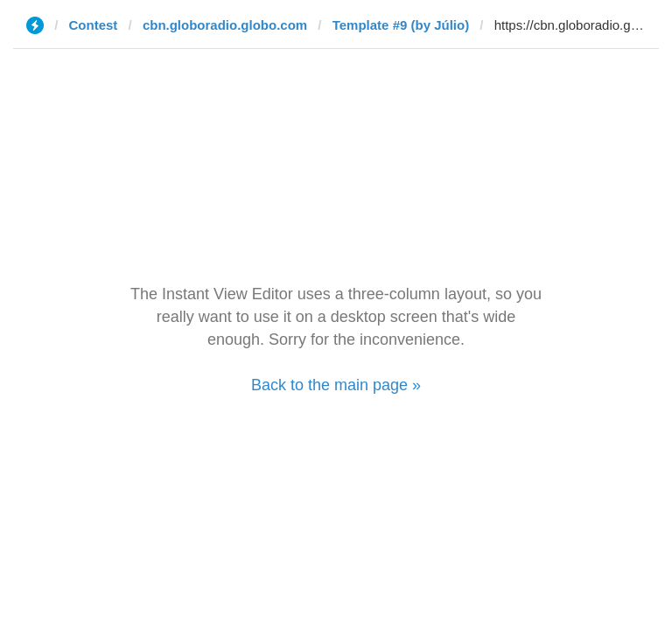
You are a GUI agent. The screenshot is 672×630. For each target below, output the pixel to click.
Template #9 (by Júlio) (401, 25)
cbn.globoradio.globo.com (225, 25)
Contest (94, 25)
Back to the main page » (336, 385)
